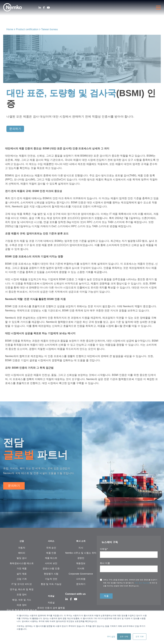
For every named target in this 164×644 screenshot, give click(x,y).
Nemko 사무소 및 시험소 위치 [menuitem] (81, 553)
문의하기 (14, 486)
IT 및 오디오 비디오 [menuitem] (22, 585)
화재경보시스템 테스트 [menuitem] (22, 564)
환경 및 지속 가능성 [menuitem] (51, 585)
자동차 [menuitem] (22, 548)
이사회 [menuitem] (81, 569)
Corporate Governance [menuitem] (81, 574)
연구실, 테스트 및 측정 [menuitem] (22, 590)
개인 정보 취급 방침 (142, 583)
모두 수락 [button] (124, 637)
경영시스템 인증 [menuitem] (51, 569)
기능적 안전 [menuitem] (51, 580)
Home (10, 29)
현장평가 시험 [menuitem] (51, 574)
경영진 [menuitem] (81, 559)
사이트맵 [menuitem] (81, 580)
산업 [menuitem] (22, 541)
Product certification (27, 29)
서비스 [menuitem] (51, 541)
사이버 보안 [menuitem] (51, 564)
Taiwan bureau (49, 29)
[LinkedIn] (40, 8)
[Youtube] (48, 8)
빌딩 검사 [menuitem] (22, 559)
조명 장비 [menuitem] (22, 595)
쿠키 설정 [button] (111, 637)
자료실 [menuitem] (51, 597)
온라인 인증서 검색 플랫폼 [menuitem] (51, 609)
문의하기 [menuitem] (81, 585)
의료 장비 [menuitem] (22, 605)
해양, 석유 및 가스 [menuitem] (22, 600)
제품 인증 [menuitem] (51, 553)
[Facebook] (44, 8)
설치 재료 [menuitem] (22, 574)
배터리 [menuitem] (22, 553)
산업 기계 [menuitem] (22, 580)
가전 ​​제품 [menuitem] (22, 569)
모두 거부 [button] (140, 637)
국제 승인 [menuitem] (51, 548)
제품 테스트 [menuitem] (51, 559)
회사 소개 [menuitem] (81, 541)
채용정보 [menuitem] (81, 564)
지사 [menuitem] (81, 548)
